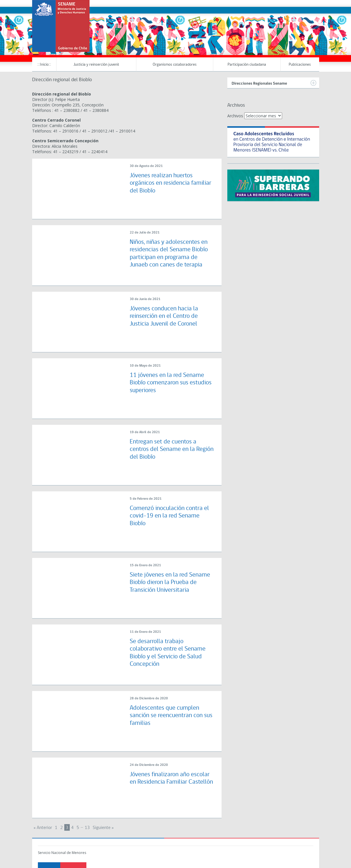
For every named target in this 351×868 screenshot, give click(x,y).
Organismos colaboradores (175, 65)
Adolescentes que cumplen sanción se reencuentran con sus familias (171, 716)
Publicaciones (300, 65)
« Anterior (43, 828)
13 (87, 828)
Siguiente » (103, 828)
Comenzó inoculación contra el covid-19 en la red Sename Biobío (169, 516)
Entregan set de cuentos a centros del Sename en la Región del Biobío (172, 449)
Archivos (235, 116)
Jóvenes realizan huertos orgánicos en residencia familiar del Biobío (170, 183)
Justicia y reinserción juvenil (96, 65)
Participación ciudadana (247, 65)
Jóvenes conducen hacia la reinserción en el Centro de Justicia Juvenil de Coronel (164, 316)
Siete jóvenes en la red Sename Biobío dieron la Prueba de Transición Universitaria (170, 583)
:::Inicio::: (44, 65)
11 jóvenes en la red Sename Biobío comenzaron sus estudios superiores (171, 383)
